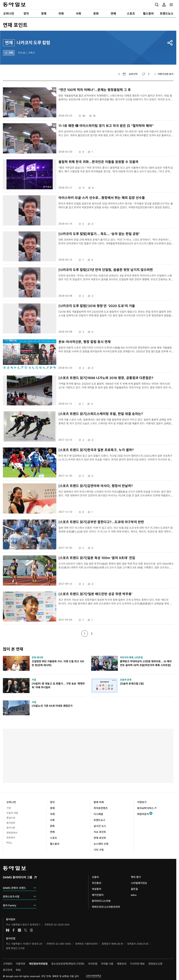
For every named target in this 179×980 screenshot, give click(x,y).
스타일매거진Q (139, 883)
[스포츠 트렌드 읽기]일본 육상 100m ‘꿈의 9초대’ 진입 (97, 558)
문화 (52, 826)
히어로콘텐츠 (101, 808)
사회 (52, 820)
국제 (52, 814)
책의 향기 (136, 877)
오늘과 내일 (12, 813)
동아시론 (11, 828)
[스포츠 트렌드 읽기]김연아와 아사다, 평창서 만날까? (96, 486)
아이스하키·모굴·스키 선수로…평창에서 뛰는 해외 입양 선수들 (102, 198)
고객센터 (8, 964)
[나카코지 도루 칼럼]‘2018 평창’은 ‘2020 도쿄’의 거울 (97, 306)
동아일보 (14, 5)
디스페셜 (98, 814)
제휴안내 (122, 964)
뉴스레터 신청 (101, 844)
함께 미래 (99, 802)
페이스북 (14, 930)
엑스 (25, 930)
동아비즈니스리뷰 (101, 901)
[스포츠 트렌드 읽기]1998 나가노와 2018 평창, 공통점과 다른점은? (106, 378)
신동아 (95, 877)
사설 (9, 808)
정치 (52, 802)
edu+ (134, 895)
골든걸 (134, 889)
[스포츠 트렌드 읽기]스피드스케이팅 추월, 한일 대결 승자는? (101, 414)
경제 (52, 808)
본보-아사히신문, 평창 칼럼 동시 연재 (85, 342)
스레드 (31, 930)
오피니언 (11, 802)
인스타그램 (19, 930)
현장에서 (11, 838)
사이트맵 (93, 964)
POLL (9, 843)
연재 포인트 (15, 25)
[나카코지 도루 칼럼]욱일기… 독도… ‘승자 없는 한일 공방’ (99, 234)
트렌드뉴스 (100, 820)
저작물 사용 (107, 964)
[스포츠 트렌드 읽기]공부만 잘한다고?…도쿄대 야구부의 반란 (101, 522)
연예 (52, 832)
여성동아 (97, 889)
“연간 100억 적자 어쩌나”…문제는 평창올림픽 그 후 (95, 90)
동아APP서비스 (147, 808)
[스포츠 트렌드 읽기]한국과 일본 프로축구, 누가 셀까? (96, 450)
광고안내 (8, 970)
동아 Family (20, 906)
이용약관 (21, 964)
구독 (9, 53)
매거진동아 (98, 895)
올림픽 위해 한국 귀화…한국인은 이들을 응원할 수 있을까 (98, 162)
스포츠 (54, 838)
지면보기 (142, 802)
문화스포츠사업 (20, 897)
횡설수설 (11, 818)
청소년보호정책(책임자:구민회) (68, 964)
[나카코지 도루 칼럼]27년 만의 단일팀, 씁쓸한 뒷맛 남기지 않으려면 (106, 270)
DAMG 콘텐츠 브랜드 (20, 888)
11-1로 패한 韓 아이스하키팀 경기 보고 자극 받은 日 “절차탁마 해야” (106, 126)
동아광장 (11, 823)
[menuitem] (9, 14)
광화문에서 (12, 833)
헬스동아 (55, 844)
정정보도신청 (155, 964)
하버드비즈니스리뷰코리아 (106, 907)
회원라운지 (143, 814)
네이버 (8, 930)
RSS (18, 970)
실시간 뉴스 (100, 826)
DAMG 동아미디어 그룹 (20, 877)
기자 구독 (99, 850)
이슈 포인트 (100, 832)
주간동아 (97, 883)
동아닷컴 (11, 938)
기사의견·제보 (137, 964)
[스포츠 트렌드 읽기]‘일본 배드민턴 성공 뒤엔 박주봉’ (95, 594)
